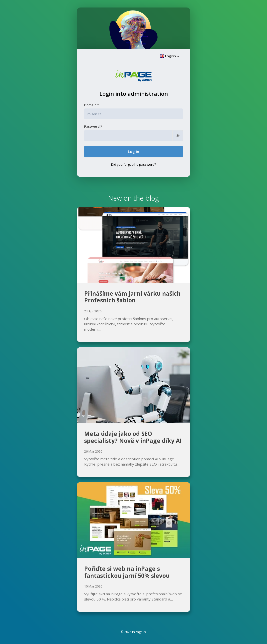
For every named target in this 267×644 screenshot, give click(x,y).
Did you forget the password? (133, 164)
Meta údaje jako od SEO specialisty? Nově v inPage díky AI (133, 437)
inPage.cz (139, 632)
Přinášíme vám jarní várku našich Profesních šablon (132, 297)
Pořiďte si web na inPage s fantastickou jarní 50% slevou (127, 572)
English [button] (170, 56)
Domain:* (92, 105)
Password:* (93, 126)
